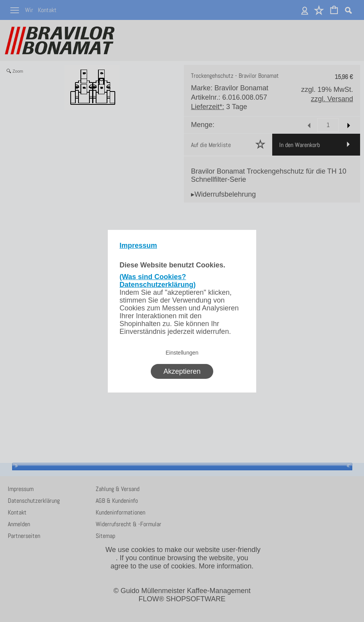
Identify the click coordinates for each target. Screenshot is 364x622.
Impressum (138, 246)
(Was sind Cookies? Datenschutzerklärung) (158, 281)
